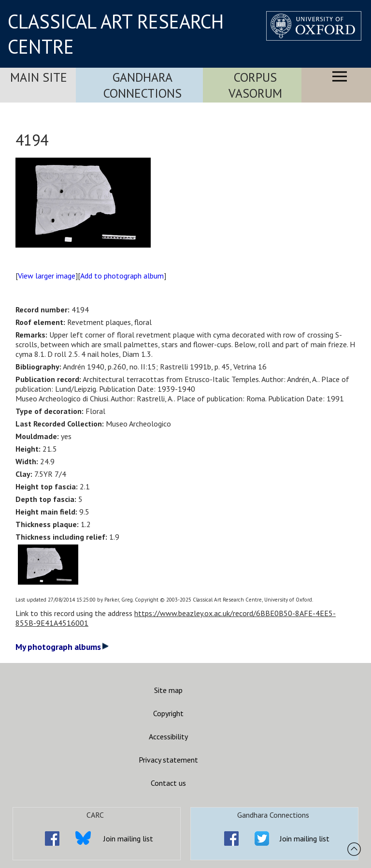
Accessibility (168, 736)
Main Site (39, 77)
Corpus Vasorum (255, 85)
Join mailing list (128, 839)
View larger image (47, 276)
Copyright (168, 713)
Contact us (168, 783)
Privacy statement (168, 760)
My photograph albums (62, 647)
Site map (168, 690)
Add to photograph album (122, 276)
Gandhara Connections (143, 85)
